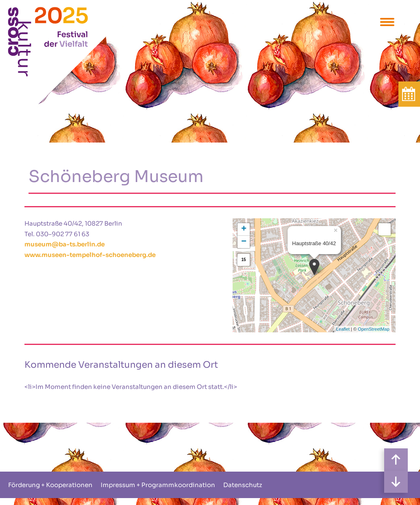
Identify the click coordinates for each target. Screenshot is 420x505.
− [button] (244, 242)
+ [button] (244, 229)
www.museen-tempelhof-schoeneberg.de (90, 255)
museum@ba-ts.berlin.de (65, 244)
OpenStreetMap (374, 329)
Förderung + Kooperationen (50, 485)
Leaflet (343, 329)
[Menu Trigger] (387, 21)
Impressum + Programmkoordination (158, 485)
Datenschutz (243, 485)
